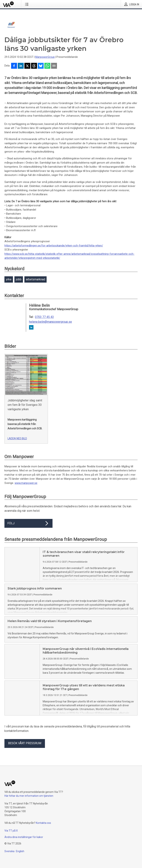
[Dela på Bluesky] (41, 66)
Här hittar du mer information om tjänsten (29, 796)
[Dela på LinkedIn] (21, 66)
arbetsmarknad (35, 279)
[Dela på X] (27, 66)
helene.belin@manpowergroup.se (50, 322)
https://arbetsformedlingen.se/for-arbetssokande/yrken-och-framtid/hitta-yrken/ (54, 246)
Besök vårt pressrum (25, 743)
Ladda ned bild (17, 438)
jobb (19, 279)
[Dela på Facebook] (14, 66)
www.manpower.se (26, 483)
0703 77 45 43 (44, 317)
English (20, 851)
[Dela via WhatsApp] (47, 66)
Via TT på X (11, 831)
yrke (9, 279)
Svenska (9, 851)
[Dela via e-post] (54, 66)
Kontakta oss (43, 823)
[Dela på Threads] (34, 66)
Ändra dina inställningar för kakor (24, 837)
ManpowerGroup (45, 57)
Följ (28, 523)
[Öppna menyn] (27, 4)
